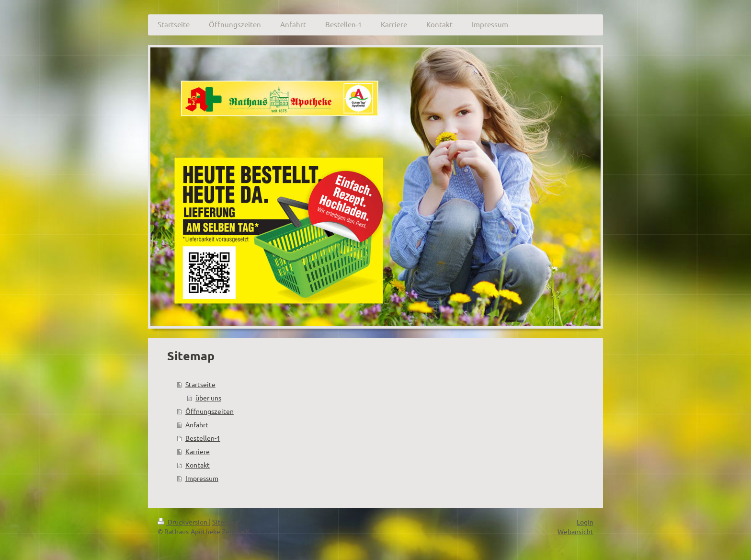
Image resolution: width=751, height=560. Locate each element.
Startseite (200, 384)
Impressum (202, 478)
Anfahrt (197, 424)
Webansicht (575, 531)
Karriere (198, 451)
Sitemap (225, 522)
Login (585, 522)
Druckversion (183, 522)
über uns (208, 398)
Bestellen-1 (203, 438)
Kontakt (198, 465)
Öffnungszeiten (210, 411)
